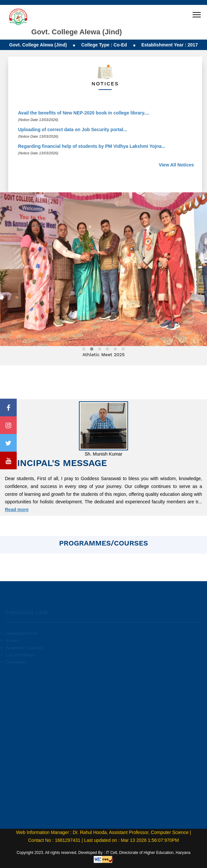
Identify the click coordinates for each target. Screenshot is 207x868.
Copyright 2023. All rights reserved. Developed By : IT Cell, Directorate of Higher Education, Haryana (104, 853)
